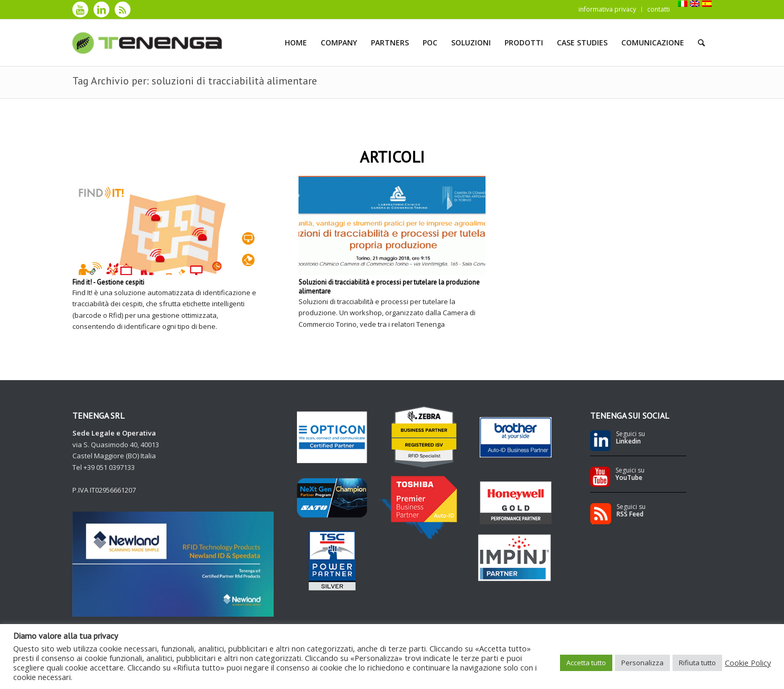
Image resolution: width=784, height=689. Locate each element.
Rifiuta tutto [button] (697, 663)
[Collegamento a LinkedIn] (101, 10)
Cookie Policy (748, 663)
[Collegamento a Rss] (123, 10)
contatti (659, 9)
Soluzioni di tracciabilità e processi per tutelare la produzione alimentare (389, 287)
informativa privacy (607, 9)
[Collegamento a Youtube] (80, 10)
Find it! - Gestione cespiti (108, 282)
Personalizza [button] (642, 663)
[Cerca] (701, 43)
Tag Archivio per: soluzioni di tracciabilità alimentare (195, 81)
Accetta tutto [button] (586, 663)
